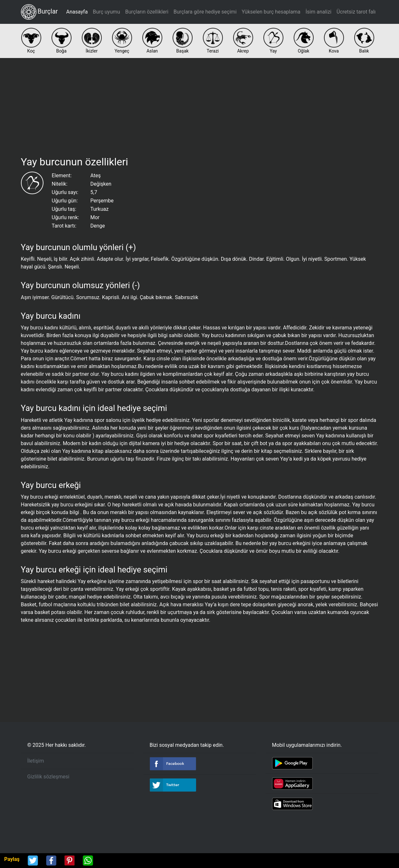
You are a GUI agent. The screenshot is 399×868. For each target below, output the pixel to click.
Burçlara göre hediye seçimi (205, 12)
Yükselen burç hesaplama (271, 12)
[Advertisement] (200, 106)
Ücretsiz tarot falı (356, 12)
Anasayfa (77, 12)
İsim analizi (318, 12)
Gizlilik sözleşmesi (48, 777)
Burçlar (39, 12)
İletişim (36, 761)
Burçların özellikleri (147, 12)
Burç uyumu (106, 12)
